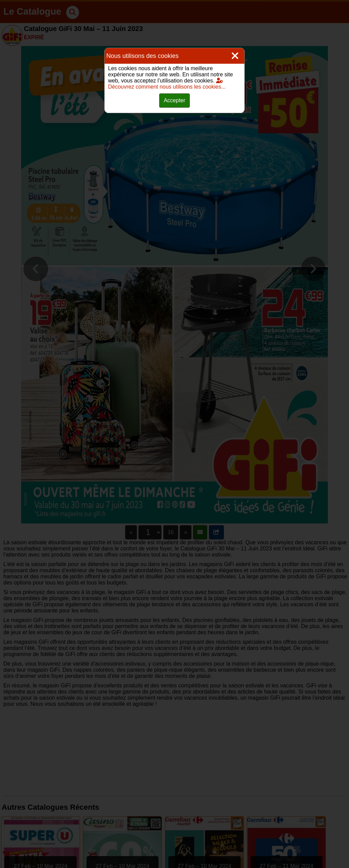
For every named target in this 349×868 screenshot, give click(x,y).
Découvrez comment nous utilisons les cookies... (167, 84)
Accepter (174, 100)
